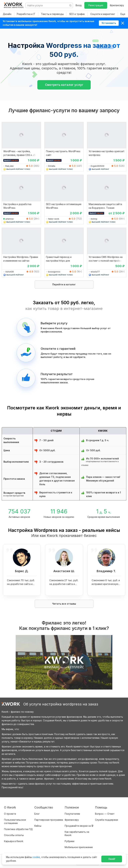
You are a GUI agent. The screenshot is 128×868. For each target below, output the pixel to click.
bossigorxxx (54, 272)
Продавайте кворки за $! (79, 826)
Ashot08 (9, 272)
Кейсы (38, 826)
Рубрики (69, 841)
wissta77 (95, 272)
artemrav (10, 219)
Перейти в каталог (64, 284)
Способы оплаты (14, 835)
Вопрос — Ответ (105, 814)
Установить (109, 23)
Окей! (112, 859)
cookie (36, 857)
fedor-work (54, 219)
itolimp (94, 219)
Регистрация (96, 5)
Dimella (52, 166)
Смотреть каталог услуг (64, 85)
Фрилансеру (117, 5)
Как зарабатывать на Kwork (77, 833)
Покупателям (72, 814)
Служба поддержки (106, 820)
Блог (37, 814)
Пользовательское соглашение (15, 821)
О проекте (10, 814)
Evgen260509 (97, 166)
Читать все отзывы (64, 604)
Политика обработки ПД (18, 829)
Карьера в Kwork (14, 841)
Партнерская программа (49, 820)
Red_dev (9, 166)
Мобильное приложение (79, 847)
